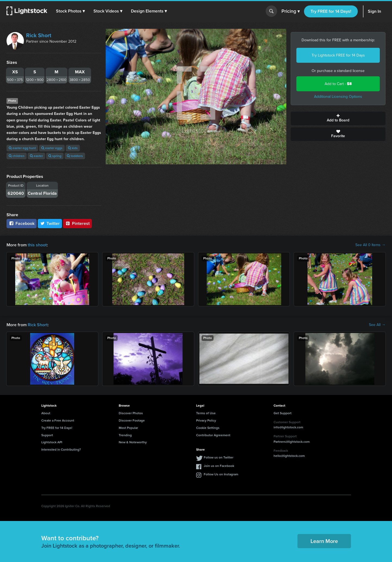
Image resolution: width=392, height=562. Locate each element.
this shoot (37, 245)
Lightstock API (52, 442)
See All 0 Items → (370, 245)
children (17, 156)
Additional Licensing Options (338, 97)
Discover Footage (132, 420)
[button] (70, 11)
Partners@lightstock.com (292, 442)
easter (36, 156)
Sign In (374, 11)
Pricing (291, 11)
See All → (377, 325)
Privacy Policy (206, 420)
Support (47, 435)
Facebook (22, 223)
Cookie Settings (208, 428)
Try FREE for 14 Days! (331, 11)
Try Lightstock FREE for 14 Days (338, 55)
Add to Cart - (338, 84)
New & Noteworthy (133, 442)
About (46, 413)
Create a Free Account (58, 420)
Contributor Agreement (213, 435)
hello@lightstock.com (289, 456)
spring (55, 156)
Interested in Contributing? (61, 450)
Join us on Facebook (219, 466)
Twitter (50, 223)
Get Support (283, 413)
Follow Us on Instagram (221, 474)
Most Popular (128, 428)
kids (73, 148)
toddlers (75, 156)
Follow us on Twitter (219, 457)
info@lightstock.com (288, 427)
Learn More (324, 541)
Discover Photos (131, 413)
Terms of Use (206, 413)
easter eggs (52, 148)
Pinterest (77, 223)
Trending (125, 435)
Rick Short (39, 35)
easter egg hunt (22, 148)
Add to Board (338, 118)
